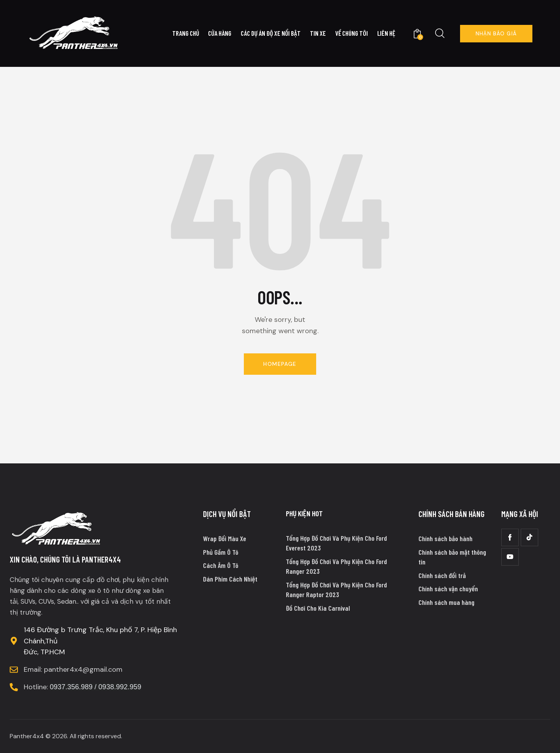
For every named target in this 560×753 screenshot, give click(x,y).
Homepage (280, 364)
